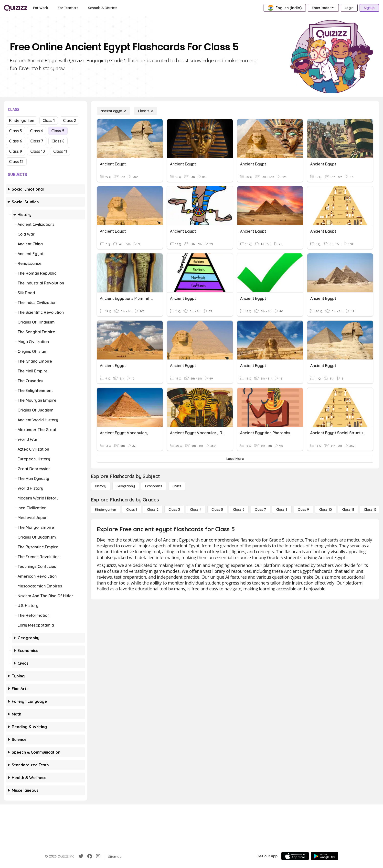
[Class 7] (260, 510)
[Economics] (154, 486)
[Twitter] (81, 856)
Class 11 (60, 151)
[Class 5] (146, 111)
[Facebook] (90, 856)
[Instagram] (98, 856)
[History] (101, 486)
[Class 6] (239, 510)
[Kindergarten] (106, 510)
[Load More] (235, 459)
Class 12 (16, 162)
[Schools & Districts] (103, 8)
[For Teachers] (68, 8)
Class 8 (58, 141)
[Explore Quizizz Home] (16, 8)
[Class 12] (370, 510)
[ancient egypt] (113, 111)
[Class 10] (326, 510)
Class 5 (58, 131)
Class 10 (38, 151)
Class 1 (49, 120)
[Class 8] (282, 510)
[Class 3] (174, 510)
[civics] (177, 486)
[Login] (349, 8)
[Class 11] (348, 510)
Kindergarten (22, 120)
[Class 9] (303, 510)
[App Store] (295, 856)
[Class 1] (132, 510)
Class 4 (37, 131)
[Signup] (369, 8)
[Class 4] (196, 510)
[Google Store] (324, 856)
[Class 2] (153, 510)
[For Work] (41, 8)
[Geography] (126, 486)
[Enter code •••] (323, 8)
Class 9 (16, 151)
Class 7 (37, 141)
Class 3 (15, 131)
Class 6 (16, 141)
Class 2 (69, 120)
